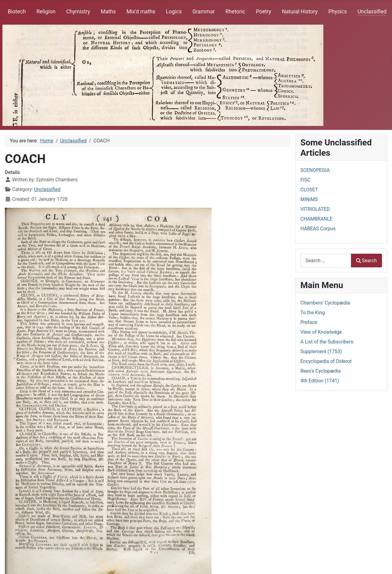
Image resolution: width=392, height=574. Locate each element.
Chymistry (78, 12)
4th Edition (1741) (320, 381)
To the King (313, 313)
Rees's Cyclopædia (321, 371)
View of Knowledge (321, 332)
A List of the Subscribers (327, 342)
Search (366, 261)
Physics (337, 12)
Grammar (204, 12)
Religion (46, 12)
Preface (309, 322)
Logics (174, 12)
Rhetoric (235, 12)
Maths (108, 12)
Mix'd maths (141, 12)
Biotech (17, 12)
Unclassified (372, 12)
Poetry (264, 12)
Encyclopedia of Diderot (326, 361)
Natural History (300, 12)
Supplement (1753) (321, 351)
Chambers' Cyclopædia (325, 303)
